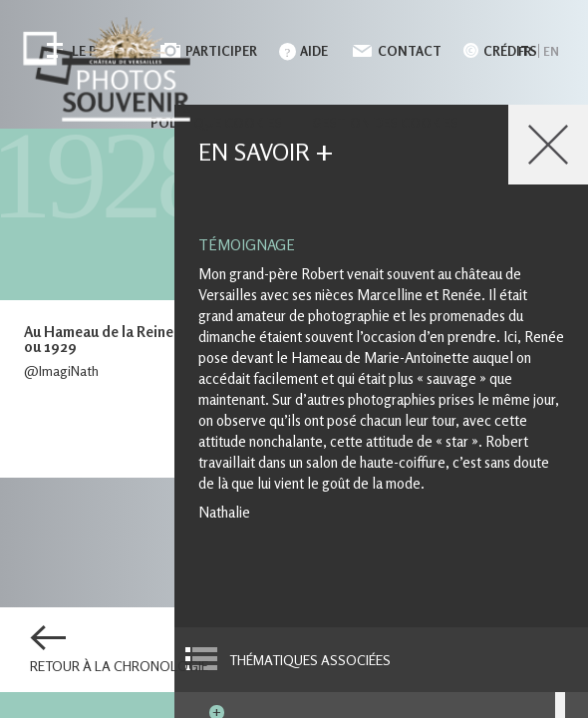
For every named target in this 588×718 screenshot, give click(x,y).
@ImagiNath (61, 370)
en (551, 51)
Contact (410, 51)
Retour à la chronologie (119, 666)
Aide (314, 51)
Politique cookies (216, 123)
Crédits (510, 51)
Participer (221, 51)
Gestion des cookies (385, 123)
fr (525, 51)
